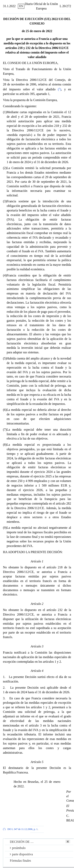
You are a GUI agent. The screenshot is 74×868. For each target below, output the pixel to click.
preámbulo (18, 848)
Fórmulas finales (20, 861)
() (59, 89)
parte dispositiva (21, 854)
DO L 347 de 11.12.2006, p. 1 (23, 829)
